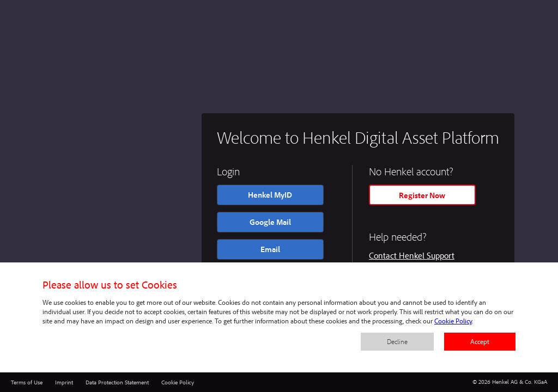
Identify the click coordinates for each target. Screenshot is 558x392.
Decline (397, 341)
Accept (480, 341)
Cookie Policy (178, 382)
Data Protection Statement (117, 382)
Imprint (64, 382)
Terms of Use (27, 382)
